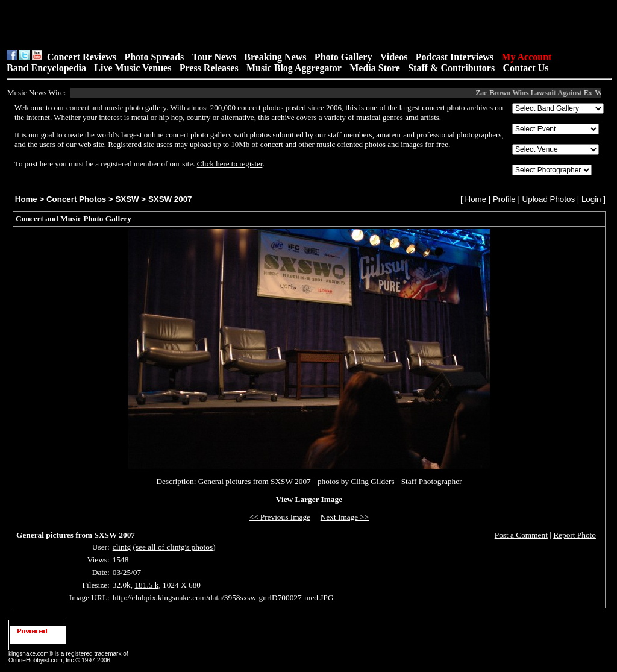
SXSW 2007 (170, 199)
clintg (122, 547)
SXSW (127, 199)
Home (26, 199)
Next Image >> (345, 517)
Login (591, 199)
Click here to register (230, 164)
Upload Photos (549, 199)
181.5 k (146, 585)
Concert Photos (76, 199)
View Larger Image (309, 499)
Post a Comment (521, 535)
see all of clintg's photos (174, 547)
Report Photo (575, 535)
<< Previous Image (280, 517)
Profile (504, 199)
